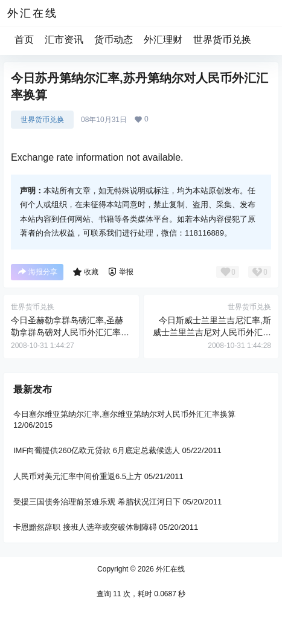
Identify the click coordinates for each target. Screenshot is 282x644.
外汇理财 (163, 40)
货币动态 (114, 40)
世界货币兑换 (222, 40)
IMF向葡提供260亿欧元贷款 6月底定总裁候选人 (97, 451)
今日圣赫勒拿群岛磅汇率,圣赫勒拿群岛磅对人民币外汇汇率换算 (70, 332)
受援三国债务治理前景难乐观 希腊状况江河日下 (97, 502)
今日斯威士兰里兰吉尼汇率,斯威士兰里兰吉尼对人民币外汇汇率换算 (212, 332)
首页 (24, 40)
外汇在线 (169, 569)
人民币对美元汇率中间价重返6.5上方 (78, 476)
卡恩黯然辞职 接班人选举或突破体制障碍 (85, 527)
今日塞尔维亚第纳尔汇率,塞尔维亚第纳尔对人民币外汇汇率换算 (124, 414)
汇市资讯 (64, 40)
